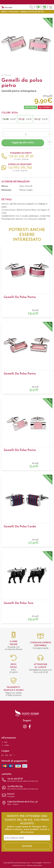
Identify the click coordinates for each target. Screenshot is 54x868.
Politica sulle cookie (34, 865)
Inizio (4, 12)
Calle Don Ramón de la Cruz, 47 (27, 803)
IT (14, 755)
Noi (6, 742)
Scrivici (27, 795)
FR (11, 755)
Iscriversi (27, 846)
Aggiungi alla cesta (23, 142)
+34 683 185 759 (27, 788)
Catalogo (14, 12)
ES (3, 755)
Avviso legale (37, 863)
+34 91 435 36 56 (27, 780)
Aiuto (7, 745)
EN (7, 755)
